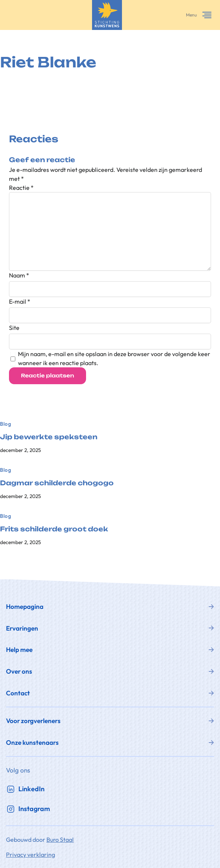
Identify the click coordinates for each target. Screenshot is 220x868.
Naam (19, 275)
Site (14, 328)
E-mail (20, 301)
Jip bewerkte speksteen (49, 437)
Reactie (21, 188)
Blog (5, 424)
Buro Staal (60, 840)
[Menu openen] (207, 15)
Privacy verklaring (30, 855)
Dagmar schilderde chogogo (57, 483)
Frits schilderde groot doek (54, 529)
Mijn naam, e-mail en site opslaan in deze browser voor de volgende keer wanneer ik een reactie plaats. (114, 358)
